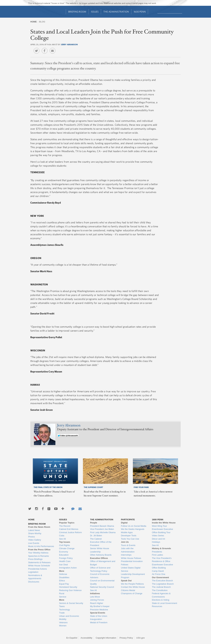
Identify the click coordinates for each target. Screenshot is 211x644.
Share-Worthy (35, 533)
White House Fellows (131, 558)
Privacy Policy (126, 638)
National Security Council (102, 587)
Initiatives (95, 593)
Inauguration (96, 619)
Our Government (160, 577)
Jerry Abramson (69, 44)
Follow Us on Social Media (134, 526)
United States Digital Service (131, 569)
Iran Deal (63, 565)
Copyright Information (106, 638)
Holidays (156, 542)
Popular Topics (67, 523)
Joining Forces (97, 600)
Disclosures (34, 582)
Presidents (157, 552)
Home (34, 22)
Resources (157, 606)
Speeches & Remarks (39, 556)
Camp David (158, 571)
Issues (95, 12)
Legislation (33, 572)
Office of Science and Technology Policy (100, 569)
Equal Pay (64, 584)
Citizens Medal (128, 590)
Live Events (34, 543)
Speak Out (126, 581)
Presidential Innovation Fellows (132, 563)
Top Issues (65, 542)
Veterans (63, 622)
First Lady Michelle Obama (103, 532)
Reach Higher (97, 603)
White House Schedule (39, 566)
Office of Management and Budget (103, 563)
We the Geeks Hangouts (133, 529)
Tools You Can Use (130, 539)
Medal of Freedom (99, 622)
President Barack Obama (102, 526)
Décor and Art (159, 539)
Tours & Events (128, 545)
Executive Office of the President (101, 544)
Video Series (158, 536)
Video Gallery (35, 540)
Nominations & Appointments (35, 577)
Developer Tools (129, 536)
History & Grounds (162, 548)
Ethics (62, 581)
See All (62, 539)
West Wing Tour (159, 526)
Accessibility (86, 638)
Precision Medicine (99, 610)
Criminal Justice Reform (70, 532)
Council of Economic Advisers (100, 576)
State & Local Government (165, 603)
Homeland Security (68, 587)
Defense (63, 574)
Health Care (65, 561)
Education (64, 555)
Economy (63, 552)
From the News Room (39, 527)
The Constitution (160, 590)
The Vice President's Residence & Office (162, 560)
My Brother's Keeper (100, 606)
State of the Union (99, 616)
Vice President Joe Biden (102, 529)
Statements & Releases (39, 562)
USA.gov (141, 638)
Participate (128, 520)
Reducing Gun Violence (70, 590)
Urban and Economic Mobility (69, 618)
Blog (42, 22)
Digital (124, 523)
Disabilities (64, 577)
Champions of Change (132, 593)
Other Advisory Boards (101, 555)
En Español (72, 638)
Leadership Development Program (133, 576)
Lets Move (95, 597)
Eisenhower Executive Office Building (163, 566)
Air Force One (159, 574)
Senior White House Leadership (100, 550)
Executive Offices (99, 558)
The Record (65, 526)
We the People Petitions (132, 584)
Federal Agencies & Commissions (161, 595)
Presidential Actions (38, 569)
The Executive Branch (162, 581)
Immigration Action (68, 568)
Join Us (125, 542)
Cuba (62, 536)
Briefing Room (77, 12)
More (62, 571)
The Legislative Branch (163, 584)
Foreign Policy (66, 558)
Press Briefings (35, 559)
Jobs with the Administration (128, 550)
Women (63, 626)
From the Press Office (39, 550)
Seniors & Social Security (71, 603)
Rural (62, 593)
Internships (126, 555)
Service (63, 597)
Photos (31, 537)
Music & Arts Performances (41, 546)
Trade (62, 613)
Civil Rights (64, 545)
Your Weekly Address (38, 553)
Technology (64, 610)
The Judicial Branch (161, 587)
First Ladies (158, 555)
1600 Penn (140, 12)
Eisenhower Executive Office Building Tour (163, 531)
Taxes (62, 606)
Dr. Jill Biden (96, 536)
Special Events (98, 613)
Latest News (34, 530)
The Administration (116, 12)
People (94, 523)
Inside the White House (164, 523)
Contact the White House (133, 587)
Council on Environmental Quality (102, 582)
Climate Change (67, 548)
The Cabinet (96, 539)
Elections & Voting (161, 600)
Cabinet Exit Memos (69, 529)
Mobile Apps (127, 532)
